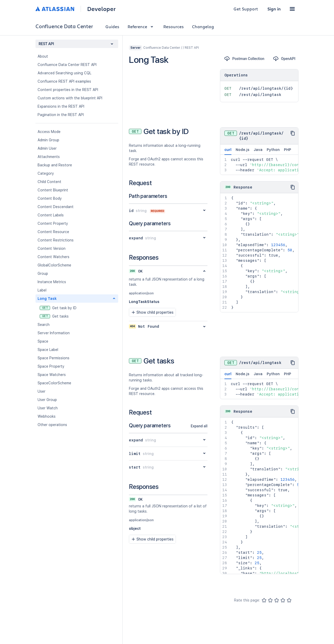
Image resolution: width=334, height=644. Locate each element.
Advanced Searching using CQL (64, 73)
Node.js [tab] (243, 150)
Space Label (48, 350)
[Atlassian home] (55, 9)
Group (43, 274)
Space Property (51, 366)
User (41, 391)
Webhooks (47, 416)
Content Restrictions (56, 240)
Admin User (47, 148)
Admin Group (48, 140)
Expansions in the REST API (61, 106)
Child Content (49, 182)
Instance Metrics (52, 282)
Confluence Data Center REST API (67, 65)
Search (44, 325)
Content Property (53, 223)
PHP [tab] (288, 150)
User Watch (48, 408)
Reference (141, 26)
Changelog (203, 26)
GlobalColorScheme (54, 265)
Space (43, 341)
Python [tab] (273, 150)
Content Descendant (56, 207)
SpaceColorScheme (54, 383)
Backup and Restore (55, 165)
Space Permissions (53, 358)
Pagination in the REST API (61, 115)
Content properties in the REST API (68, 90)
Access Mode (49, 132)
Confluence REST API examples (64, 81)
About (43, 56)
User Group (47, 400)
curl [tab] (228, 151)
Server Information (54, 333)
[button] (292, 9)
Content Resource (53, 232)
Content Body (50, 198)
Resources (174, 26)
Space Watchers (52, 375)
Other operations (52, 425)
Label (42, 290)
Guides (112, 26)
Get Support (246, 9)
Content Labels (51, 215)
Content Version (52, 248)
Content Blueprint (53, 190)
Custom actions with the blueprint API (70, 98)
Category (46, 173)
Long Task (47, 299)
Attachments (49, 157)
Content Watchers (53, 257)
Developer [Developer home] (101, 9)
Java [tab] (258, 150)
